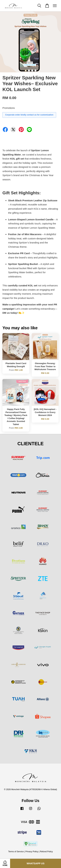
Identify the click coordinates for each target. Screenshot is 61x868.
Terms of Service (16, 851)
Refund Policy (46, 851)
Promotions (9, 108)
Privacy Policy (32, 851)
